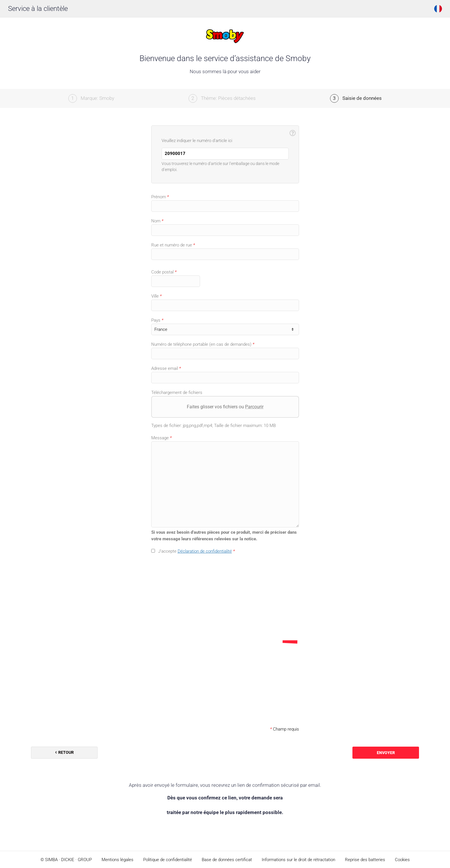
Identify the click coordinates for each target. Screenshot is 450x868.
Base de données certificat (227, 860)
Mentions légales (118, 860)
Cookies (402, 860)
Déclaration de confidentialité (205, 551)
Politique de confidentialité (168, 860)
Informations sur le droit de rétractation (298, 860)
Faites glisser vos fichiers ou (225, 407)
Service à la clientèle (38, 9)
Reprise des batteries (365, 860)
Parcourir (254, 407)
